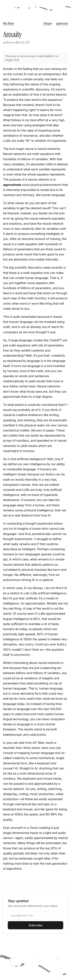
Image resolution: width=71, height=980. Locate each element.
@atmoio (62, 23)
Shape (48, 23)
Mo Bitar (9, 23)
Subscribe (35, 925)
